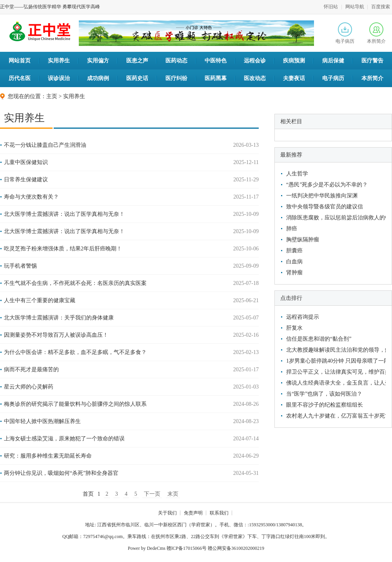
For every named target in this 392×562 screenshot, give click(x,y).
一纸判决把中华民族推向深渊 (322, 196)
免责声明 (193, 513)
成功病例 (98, 78)
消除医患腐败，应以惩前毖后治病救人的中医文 (335, 218)
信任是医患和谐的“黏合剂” (319, 339)
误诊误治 (59, 78)
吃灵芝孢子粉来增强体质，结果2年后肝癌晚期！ (63, 249)
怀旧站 (331, 7)
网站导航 (355, 7)
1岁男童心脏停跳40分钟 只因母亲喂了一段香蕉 (335, 361)
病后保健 (333, 61)
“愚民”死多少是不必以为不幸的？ (327, 185)
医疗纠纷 (176, 78)
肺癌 (292, 229)
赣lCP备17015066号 (187, 548)
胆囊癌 (294, 251)
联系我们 (219, 513)
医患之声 (137, 61)
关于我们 (167, 513)
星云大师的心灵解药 (29, 387)
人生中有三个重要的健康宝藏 (40, 300)
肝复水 (294, 328)
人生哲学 (297, 174)
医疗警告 (372, 61)
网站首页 (20, 61)
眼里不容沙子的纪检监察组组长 (325, 405)
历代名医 (20, 78)
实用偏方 (98, 61)
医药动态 (176, 61)
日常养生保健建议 (26, 180)
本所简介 (376, 33)
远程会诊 (255, 61)
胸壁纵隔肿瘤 (303, 240)
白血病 (294, 262)
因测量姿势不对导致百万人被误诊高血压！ (56, 335)
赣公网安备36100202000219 (236, 548)
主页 (52, 96)
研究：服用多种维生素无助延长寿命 (48, 456)
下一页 (152, 494)
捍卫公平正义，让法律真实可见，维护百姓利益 (335, 372)
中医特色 (216, 61)
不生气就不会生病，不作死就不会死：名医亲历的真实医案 (75, 283)
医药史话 (137, 78)
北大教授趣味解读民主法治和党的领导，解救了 (335, 350)
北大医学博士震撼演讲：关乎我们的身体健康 (59, 318)
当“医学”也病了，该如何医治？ (324, 394)
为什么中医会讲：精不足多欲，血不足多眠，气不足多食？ (75, 352)
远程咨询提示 (303, 317)
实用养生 (59, 61)
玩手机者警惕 (20, 266)
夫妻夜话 (294, 78)
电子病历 (345, 33)
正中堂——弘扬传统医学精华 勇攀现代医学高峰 (50, 7)
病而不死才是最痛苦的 (31, 369)
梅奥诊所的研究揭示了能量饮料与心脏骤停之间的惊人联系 (75, 404)
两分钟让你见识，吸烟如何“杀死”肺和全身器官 (61, 473)
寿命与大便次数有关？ (31, 197)
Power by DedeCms (147, 548)
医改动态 (255, 78)
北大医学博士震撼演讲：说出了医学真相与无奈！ (64, 214)
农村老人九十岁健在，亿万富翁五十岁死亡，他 (335, 416)
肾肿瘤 (294, 273)
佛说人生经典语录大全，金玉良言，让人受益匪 (335, 383)
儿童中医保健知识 (26, 162)
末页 (173, 494)
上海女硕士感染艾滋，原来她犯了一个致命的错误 (64, 439)
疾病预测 (294, 61)
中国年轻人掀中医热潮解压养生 (42, 421)
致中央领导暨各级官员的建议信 (325, 207)
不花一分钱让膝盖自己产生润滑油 (45, 145)
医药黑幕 (216, 78)
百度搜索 (381, 7)
